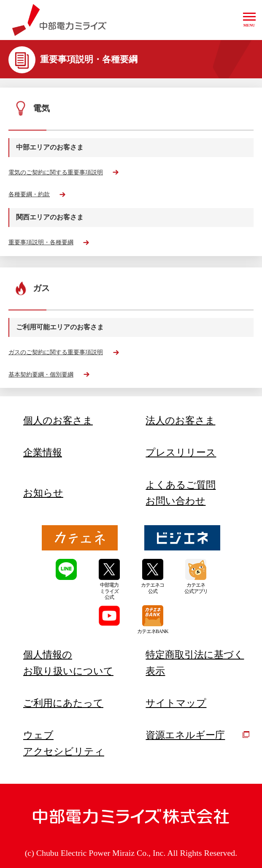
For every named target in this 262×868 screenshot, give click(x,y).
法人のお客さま (180, 420)
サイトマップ (176, 703)
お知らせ (43, 493)
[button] (249, 20)
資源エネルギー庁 (197, 735)
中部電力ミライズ (59, 20)
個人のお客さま (58, 420)
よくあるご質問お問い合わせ (181, 493)
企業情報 (43, 452)
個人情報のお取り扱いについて (68, 663)
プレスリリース (181, 452)
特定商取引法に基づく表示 (195, 663)
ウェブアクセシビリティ (64, 743)
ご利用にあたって (63, 703)
